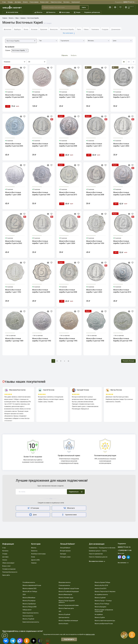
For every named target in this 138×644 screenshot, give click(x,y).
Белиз (26, 29)
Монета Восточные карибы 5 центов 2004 (14, 145)
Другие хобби (35, 560)
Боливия (34, 29)
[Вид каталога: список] (129, 62)
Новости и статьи (56, 2)
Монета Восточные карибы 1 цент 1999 (67, 96)
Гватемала (95, 29)
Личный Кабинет (65, 548)
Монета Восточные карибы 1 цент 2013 (40, 242)
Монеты (38, 12)
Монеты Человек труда (66, 598)
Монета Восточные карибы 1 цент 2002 (121, 145)
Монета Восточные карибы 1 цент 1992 (13, 291)
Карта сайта (6, 575)
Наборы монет (27, 610)
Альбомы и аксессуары (38, 554)
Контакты (67, 2)
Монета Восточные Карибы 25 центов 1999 (123, 340)
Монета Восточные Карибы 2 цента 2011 (122, 96)
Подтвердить (69, 639)
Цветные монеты (64, 617)
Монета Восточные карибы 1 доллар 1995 (68, 340)
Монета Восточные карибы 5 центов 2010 (122, 291)
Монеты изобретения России (104, 624)
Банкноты (51, 12)
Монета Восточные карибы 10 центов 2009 (15, 96)
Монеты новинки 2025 (30, 588)
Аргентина (7, 29)
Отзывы (10, 2)
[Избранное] (120, 7)
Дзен (33, 515)
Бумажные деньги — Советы (98, 551)
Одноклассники (69, 515)
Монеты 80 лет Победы (30, 592)
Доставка (18, 2)
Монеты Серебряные (29, 604)
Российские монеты (29, 582)
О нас (4, 2)
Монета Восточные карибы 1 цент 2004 (67, 242)
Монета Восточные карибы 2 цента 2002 (14, 242)
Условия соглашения (9, 569)
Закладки (63, 554)
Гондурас (105, 29)
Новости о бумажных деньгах (98, 557)
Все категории (12, 12)
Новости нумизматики (96, 554)
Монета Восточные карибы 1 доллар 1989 (14, 340)
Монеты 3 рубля (100, 617)
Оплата (25, 2)
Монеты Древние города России (69, 588)
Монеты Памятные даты (66, 608)
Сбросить (65, 55)
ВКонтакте (69, 508)
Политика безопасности (10, 572)
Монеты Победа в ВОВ (30, 607)
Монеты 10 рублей (28, 619)
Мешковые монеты (65, 582)
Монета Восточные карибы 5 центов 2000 (41, 291)
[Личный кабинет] (110, 7)
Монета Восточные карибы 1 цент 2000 (13, 193)
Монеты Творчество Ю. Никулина (105, 592)
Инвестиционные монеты (31, 613)
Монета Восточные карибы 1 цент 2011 (40, 145)
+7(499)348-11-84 (125, 550)
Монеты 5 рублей (100, 598)
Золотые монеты (28, 616)
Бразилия (44, 29)
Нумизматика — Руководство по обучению (102, 548)
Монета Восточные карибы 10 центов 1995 (42, 340)
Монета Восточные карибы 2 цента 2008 (122, 193)
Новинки (34, 563)
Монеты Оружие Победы (102, 582)
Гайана (86, 29)
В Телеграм (33, 508)
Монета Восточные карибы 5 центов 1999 (41, 193)
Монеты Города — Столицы (103, 601)
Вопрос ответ (44, 2)
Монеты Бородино (100, 607)
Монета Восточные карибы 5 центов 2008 (68, 145)
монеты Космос (63, 624)
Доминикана (116, 29)
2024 (24, 595)
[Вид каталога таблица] (133, 62)
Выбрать (74, 55)
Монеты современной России (32, 585)
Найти (84, 7)
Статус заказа (34, 2)
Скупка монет (76, 2)
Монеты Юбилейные (29, 598)
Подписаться (76, 492)
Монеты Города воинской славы (69, 605)
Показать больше (128, 361)
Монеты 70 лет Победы (102, 604)
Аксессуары (65, 12)
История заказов (65, 551)
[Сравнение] (115, 7)
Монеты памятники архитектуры (105, 621)
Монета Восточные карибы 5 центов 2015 (68, 193)
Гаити (79, 29)
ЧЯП (60, 611)
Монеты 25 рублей (64, 614)
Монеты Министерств (65, 595)
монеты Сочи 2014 (100, 588)
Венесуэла (54, 29)
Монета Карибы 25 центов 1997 (40, 96)
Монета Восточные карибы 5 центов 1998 (95, 340)
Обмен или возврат (8, 563)
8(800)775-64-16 (125, 2)
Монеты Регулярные (29, 601)
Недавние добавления (92, 12)
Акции (77, 12)
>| (68, 361)
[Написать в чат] (5, 636)
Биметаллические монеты (31, 622)
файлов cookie (90, 634)
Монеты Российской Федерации (69, 592)
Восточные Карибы (67, 29)
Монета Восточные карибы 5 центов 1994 (95, 242)
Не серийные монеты (101, 595)
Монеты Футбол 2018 (101, 585)
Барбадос (18, 29)
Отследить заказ (65, 557)
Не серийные (99, 614)
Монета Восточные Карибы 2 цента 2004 (95, 96)
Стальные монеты (64, 585)
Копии (33, 557)
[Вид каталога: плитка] (124, 62)
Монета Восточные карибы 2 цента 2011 (122, 242)
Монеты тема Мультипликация (68, 621)
